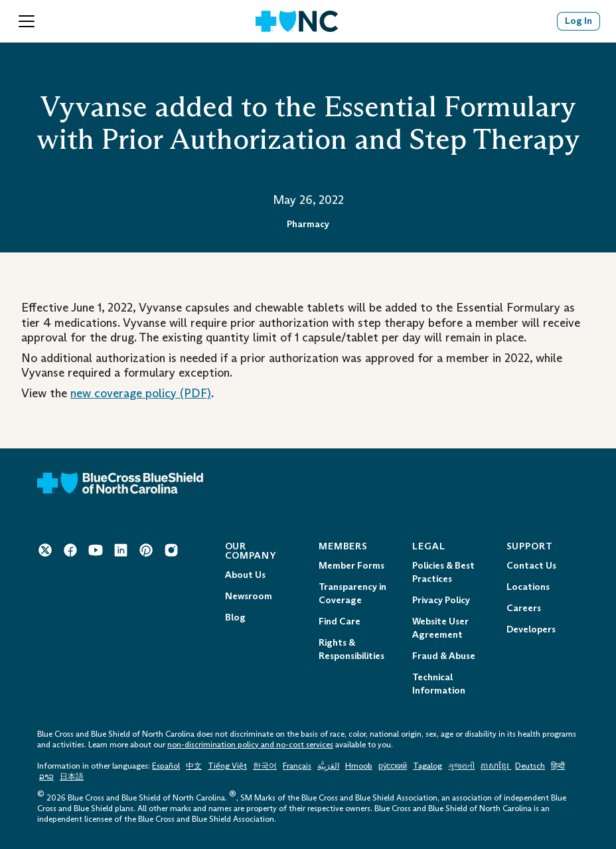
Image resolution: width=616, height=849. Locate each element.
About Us (245, 575)
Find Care (340, 621)
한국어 (265, 766)
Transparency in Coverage (352, 594)
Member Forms (351, 566)
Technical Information (439, 684)
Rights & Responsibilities (351, 649)
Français (297, 766)
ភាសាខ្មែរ (496, 766)
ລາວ (46, 777)
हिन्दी (558, 766)
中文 (194, 766)
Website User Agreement (440, 628)
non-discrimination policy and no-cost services (250, 745)
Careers (524, 608)
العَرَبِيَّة (328, 766)
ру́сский (393, 766)
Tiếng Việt (227, 766)
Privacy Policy (441, 600)
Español (166, 766)
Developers (531, 629)
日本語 (72, 777)
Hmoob (359, 766)
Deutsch (530, 766)
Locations (528, 587)
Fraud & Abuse (444, 656)
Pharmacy (308, 224)
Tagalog (427, 766)
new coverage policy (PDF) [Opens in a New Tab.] (141, 393)
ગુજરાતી (461, 766)
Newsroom (249, 596)
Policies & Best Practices (443, 572)
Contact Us (531, 566)
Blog (235, 617)
